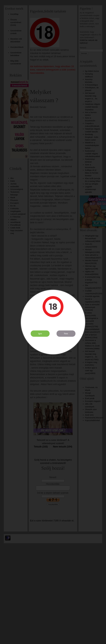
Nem (66, 334)
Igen (40, 334)
